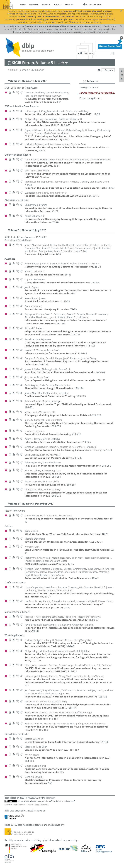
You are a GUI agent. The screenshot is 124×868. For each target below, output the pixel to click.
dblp (23, 4)
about (58, 4)
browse (34, 4)
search (46, 4)
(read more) (102, 32)
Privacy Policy (33, 805)
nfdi (68, 4)
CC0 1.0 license (66, 801)
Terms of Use (19, 805)
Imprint (45, 805)
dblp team (50, 798)
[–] (85, 81)
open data (45, 801)
